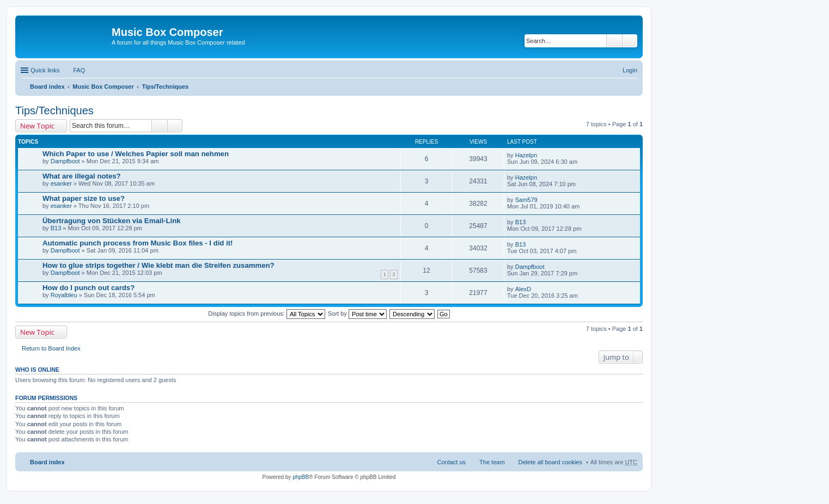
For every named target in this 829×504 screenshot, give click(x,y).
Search (614, 41)
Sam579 (526, 200)
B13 (56, 228)
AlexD (523, 289)
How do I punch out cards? (89, 288)
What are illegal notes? (82, 176)
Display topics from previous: (267, 314)
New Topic (37, 126)
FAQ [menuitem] (79, 70)
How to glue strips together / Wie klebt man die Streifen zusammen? (159, 265)
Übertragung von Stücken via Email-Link (112, 221)
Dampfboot (65, 161)
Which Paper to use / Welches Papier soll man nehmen (136, 154)
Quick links (45, 70)
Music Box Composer (103, 87)
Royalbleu (64, 295)
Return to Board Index (51, 348)
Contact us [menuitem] (451, 462)
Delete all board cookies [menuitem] (550, 462)
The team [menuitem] (492, 462)
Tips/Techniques (165, 87)
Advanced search (630, 41)
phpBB (301, 477)
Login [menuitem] (630, 70)
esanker (61, 183)
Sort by (357, 314)
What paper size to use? (84, 198)
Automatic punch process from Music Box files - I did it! (138, 243)
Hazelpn (526, 155)
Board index (47, 87)
